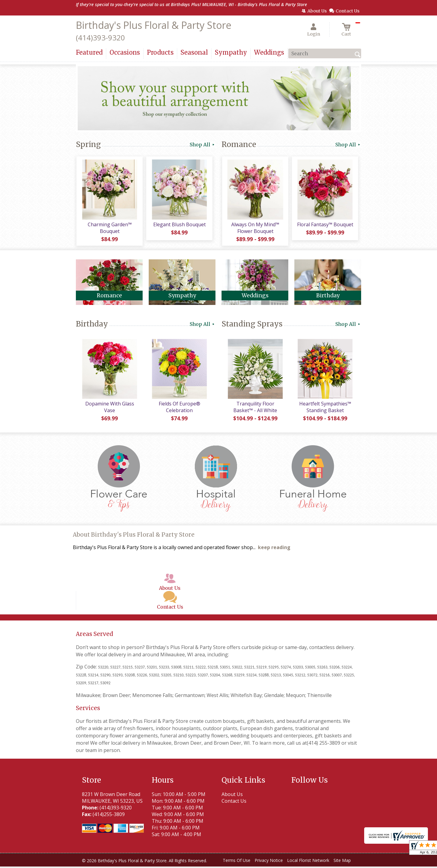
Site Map (342, 862)
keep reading (274, 549)
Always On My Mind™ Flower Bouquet (255, 228)
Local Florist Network (308, 862)
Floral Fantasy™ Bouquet (325, 225)
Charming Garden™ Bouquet (109, 228)
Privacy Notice (269, 862)
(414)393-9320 (100, 38)
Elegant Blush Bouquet (179, 225)
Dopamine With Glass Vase (109, 408)
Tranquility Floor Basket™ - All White (255, 408)
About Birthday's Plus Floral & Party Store (134, 536)
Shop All (203, 145)
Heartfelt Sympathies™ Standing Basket (325, 408)
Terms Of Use (237, 862)
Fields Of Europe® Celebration (179, 408)
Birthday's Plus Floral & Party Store (154, 25)
